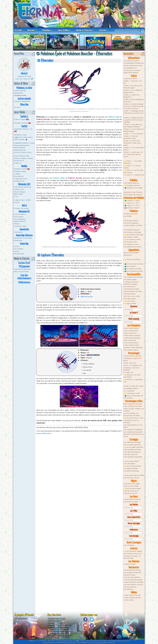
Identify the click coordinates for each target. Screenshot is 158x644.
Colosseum (19, 232)
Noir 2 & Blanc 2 (20, 214)
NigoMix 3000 (130, 304)
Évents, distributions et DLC (134, 66)
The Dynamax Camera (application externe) (132, 72)
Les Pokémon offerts (131, 237)
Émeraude (18, 240)
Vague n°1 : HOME (132, 201)
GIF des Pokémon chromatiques (130, 588)
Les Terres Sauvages (131, 502)
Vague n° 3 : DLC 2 (132, 205)
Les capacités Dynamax (133, 450)
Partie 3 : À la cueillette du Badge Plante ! (133, 91)
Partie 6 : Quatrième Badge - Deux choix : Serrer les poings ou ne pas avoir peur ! (134, 106)
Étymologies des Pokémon (133, 195)
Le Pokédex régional (131, 183)
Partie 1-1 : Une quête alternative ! (132, 162)
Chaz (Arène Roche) (132, 345)
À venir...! (18, 107)
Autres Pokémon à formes (133, 225)
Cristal (17, 246)
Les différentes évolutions (133, 247)
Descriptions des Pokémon (133, 192)
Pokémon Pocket (21, 169)
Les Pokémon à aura (132, 244)
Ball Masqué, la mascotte (133, 404)
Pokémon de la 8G (131, 214)
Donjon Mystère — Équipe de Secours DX (23, 159)
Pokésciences (24, 282)
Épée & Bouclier (20, 150)
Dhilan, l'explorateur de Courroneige (133, 397)
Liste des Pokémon (23, 79)
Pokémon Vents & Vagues (57, 618)
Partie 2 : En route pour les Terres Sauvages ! (133, 87)
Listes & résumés (20, 91)
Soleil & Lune (19, 189)
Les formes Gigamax (131, 223)
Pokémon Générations (23, 101)
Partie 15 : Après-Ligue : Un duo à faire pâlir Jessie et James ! (133, 154)
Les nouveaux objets (131, 486)
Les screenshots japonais (133, 572)
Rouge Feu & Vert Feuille (23, 238)
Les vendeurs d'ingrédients (133, 430)
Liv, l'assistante (129, 391)
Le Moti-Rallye (129, 545)
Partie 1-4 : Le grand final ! (134, 176)
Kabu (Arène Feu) (130, 333)
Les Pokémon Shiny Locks (133, 554)
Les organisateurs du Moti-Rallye (133, 426)
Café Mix (18, 163)
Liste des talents (130, 464)
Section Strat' (24, 263)
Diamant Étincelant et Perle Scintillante (61, 631)
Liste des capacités (131, 454)
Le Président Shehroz (131, 388)
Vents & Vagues (20, 119)
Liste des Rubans (130, 294)
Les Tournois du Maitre (132, 296)
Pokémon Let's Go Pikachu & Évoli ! (60, 635)
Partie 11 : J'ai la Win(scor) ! (134, 134)
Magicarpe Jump (21, 179)
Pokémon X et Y (54, 637)
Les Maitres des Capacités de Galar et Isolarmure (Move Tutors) (134, 434)
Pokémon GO (20, 181)
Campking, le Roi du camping (131, 421)
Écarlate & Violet (128, 41)
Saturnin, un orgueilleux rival (133, 381)
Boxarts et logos (130, 575)
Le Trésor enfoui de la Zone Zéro (128, 47)
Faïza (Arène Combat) (132, 335)
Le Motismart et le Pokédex (134, 277)
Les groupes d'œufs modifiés (134, 475)
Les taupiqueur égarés (133, 551)
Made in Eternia (84, 30)
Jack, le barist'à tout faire (133, 406)
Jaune (17, 251)
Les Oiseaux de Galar (133, 269)
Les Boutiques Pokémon (132, 499)
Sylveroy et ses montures (134, 264)
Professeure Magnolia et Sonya (132, 359)
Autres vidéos (129, 600)
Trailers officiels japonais (133, 598)
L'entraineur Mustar (132, 393)
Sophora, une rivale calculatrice (132, 376)
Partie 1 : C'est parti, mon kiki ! (133, 82)
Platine (17, 224)
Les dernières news (131, 68)
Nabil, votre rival (130, 363)
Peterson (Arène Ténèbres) (133, 348)
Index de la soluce (131, 79)
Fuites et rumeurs (130, 564)
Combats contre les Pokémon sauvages (131, 283)
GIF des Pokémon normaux (134, 585)
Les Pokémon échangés (133, 232)
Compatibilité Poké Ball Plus (134, 63)
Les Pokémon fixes (131, 242)
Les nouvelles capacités (132, 445)
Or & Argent (19, 249)
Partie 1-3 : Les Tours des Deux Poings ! (133, 171)
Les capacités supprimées (133, 457)
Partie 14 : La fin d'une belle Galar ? (133, 149)
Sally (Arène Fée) (130, 340)
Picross (17, 202)
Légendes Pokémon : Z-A (63, 47)
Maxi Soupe (130, 301)
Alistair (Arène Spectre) (132, 338)
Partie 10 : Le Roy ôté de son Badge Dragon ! (134, 130)
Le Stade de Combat (132, 289)
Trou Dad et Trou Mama (134, 418)
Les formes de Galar (131, 221)
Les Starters (128, 216)
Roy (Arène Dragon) (131, 350)
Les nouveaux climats (132, 478)
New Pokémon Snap (22, 156)
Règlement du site (22, 618)
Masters (17, 174)
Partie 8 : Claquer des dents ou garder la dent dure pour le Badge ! (133, 120)
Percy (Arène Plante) (132, 328)
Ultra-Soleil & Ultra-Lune (23, 187)
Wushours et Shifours (133, 260)
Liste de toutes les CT (131, 491)
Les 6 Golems (130, 266)
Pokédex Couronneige (134, 188)
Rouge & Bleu (20, 254)
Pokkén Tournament (22, 208)
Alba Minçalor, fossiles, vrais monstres (134, 410)
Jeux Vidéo (63, 30)
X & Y (17, 197)
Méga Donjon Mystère (23, 200)
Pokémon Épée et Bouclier (57, 633)
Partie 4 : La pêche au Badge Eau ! (132, 96)
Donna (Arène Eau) (131, 331)
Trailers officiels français (132, 595)
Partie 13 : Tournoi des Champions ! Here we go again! (132, 143)
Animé (102, 30)
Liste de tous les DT (131, 493)
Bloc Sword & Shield (22, 272)
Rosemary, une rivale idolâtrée (131, 369)
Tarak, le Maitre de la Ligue (134, 386)
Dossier (31, 30)
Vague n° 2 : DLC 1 (132, 203)
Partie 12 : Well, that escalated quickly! (131, 137)
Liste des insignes (130, 299)
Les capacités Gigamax (132, 452)
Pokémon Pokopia (21, 123)
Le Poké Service (130, 287)
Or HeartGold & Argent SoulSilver (20, 220)
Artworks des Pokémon (132, 577)
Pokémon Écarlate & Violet (57, 624)
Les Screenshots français (133, 570)
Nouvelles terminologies (133, 442)
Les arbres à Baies (130, 280)
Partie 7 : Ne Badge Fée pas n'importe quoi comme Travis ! (133, 113)
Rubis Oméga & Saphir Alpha (20, 193)
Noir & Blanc (19, 217)
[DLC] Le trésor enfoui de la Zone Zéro (23, 138)
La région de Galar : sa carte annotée (132, 557)
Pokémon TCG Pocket (95, 47)
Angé (77, 641)
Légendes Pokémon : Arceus (25, 143)
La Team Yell (129, 372)
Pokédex (46, 30)
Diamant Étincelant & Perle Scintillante (22, 146)
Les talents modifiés (131, 468)
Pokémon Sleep (30, 47)
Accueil (18, 30)
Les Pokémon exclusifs (132, 230)
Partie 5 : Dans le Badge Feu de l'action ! (134, 101)
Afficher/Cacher (87, 297)
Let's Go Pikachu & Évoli (23, 152)
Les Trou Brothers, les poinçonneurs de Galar (131, 414)
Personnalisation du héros (133, 291)
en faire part (45, 433)
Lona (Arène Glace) (131, 343)
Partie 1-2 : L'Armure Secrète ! (132, 167)
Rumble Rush (19, 176)
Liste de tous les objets (132, 484)
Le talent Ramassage (132, 471)
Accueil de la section (132, 61)
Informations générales (23, 269)
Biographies (19, 93)
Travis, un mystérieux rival (133, 365)
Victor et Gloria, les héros (133, 356)
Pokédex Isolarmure (132, 185)
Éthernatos (128, 255)
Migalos (24, 74)
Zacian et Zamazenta (132, 253)
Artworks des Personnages (133, 580)
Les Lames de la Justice (134, 271)
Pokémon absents (132, 208)
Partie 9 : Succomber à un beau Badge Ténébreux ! (133, 126)
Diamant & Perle (21, 226)
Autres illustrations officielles (134, 582)
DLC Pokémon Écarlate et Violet (59, 627)
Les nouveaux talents (132, 461)
